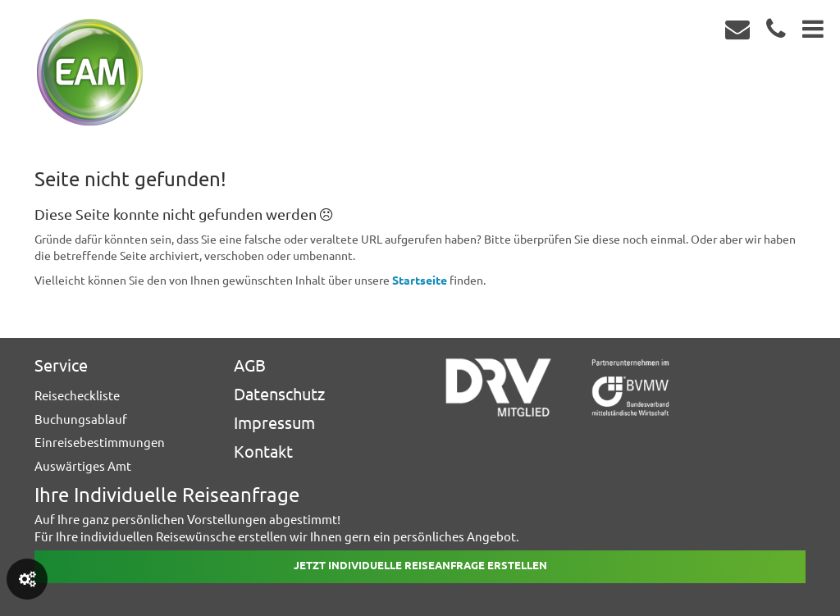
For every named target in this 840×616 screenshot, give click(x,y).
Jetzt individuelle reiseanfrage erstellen (420, 565)
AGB (250, 365)
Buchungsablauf (81, 420)
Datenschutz (279, 394)
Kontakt (263, 452)
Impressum (274, 423)
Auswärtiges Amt (83, 466)
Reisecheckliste (77, 396)
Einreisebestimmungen (100, 443)
